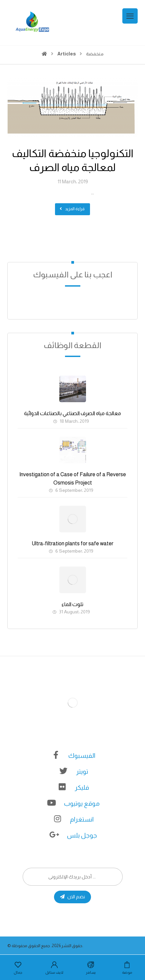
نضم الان (72, 897)
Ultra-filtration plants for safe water (72, 543)
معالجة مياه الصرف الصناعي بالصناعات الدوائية (72, 413)
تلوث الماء (72, 604)
